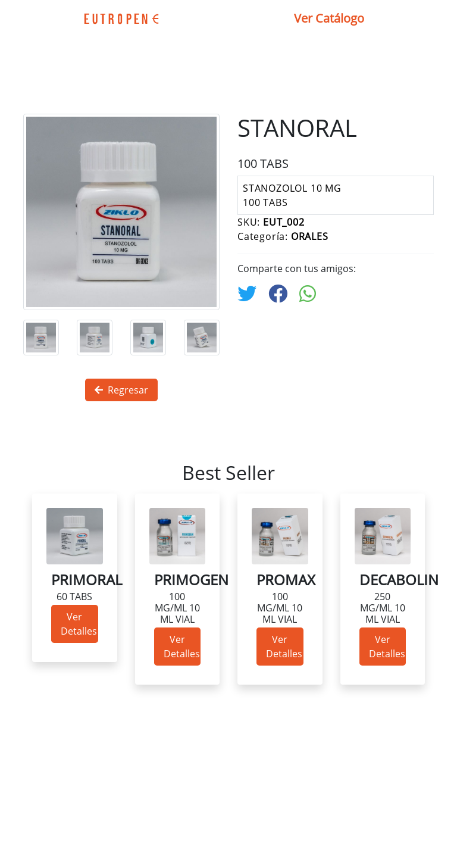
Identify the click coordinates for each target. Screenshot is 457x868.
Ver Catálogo (329, 18)
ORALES (310, 236)
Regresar (121, 390)
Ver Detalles (79, 624)
